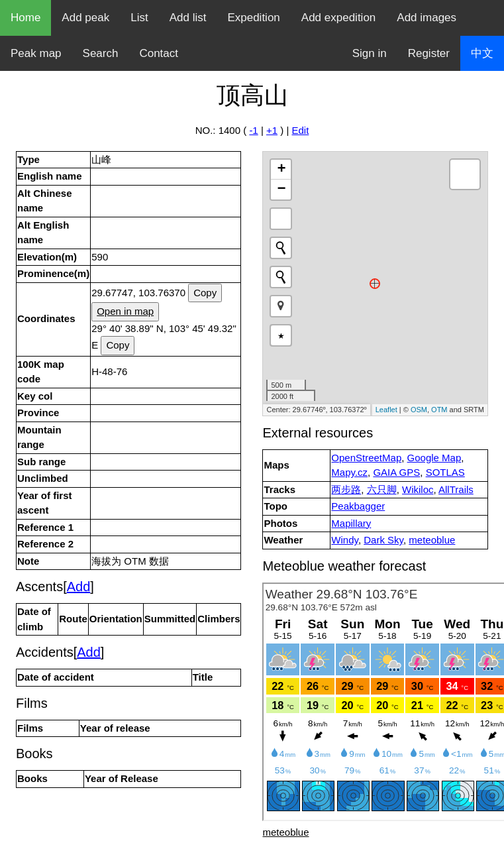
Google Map (434, 458)
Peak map (36, 53)
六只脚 (382, 489)
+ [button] (281, 170)
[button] (281, 306)
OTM (439, 410)
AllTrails (456, 489)
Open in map (125, 311)
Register (429, 53)
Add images (427, 18)
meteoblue (432, 540)
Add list (188, 18)
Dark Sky (383, 540)
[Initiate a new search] (281, 248)
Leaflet (386, 410)
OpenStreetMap (366, 458)
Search (101, 53)
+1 (272, 130)
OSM (419, 410)
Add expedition (338, 18)
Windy (345, 540)
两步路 (346, 489)
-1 (253, 130)
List (139, 18)
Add (79, 587)
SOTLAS (445, 472)
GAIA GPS (396, 472)
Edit (300, 130)
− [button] (281, 190)
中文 (482, 53)
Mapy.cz (349, 472)
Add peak (85, 18)
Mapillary (351, 523)
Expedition (253, 18)
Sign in (370, 53)
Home (25, 18)
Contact (159, 53)
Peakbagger (358, 506)
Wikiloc (418, 489)
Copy (205, 293)
